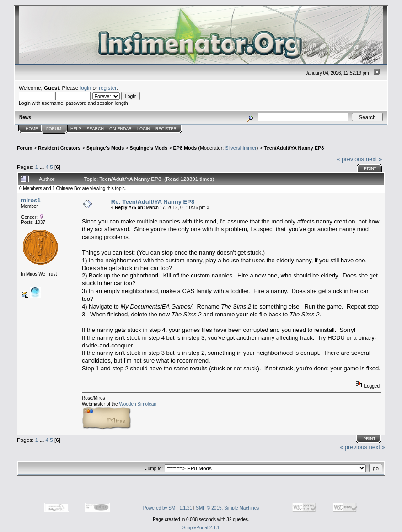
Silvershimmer (241, 148)
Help (76, 129)
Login (144, 129)
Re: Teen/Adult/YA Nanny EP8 (153, 202)
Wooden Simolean (138, 404)
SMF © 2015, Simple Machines (227, 508)
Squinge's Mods (105, 148)
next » (374, 159)
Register (166, 129)
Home (32, 129)
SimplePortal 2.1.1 (201, 528)
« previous (350, 159)
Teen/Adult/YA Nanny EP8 (294, 148)
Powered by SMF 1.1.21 (168, 508)
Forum (54, 129)
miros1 (31, 200)
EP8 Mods (185, 148)
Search (96, 129)
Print (370, 168)
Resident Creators (59, 148)
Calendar (121, 129)
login (86, 88)
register (107, 88)
